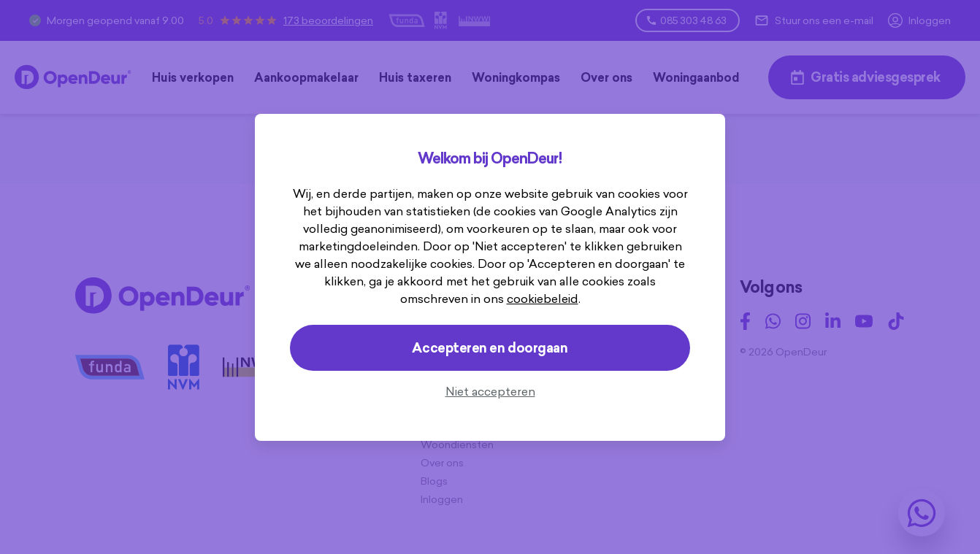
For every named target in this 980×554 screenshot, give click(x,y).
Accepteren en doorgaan (490, 348)
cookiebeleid (507, 299)
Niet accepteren (490, 391)
